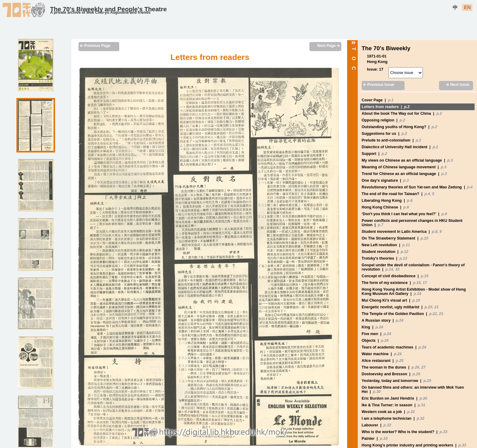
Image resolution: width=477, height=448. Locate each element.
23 (441, 314)
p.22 (433, 314)
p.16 (417, 283)
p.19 (416, 300)
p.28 (416, 374)
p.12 (404, 252)
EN (467, 7)
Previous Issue (379, 85)
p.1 (391, 100)
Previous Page (95, 46)
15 (397, 269)
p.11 (406, 245)
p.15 (425, 276)
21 (437, 307)
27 (423, 367)
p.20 (428, 307)
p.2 (407, 107)
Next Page (329, 46)
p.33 (443, 432)
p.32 (411, 412)
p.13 (403, 258)
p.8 (435, 232)
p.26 (415, 367)
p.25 (400, 361)
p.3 (450, 160)
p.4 (470, 187)
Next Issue (458, 85)
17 (425, 283)
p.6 (410, 201)
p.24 (400, 320)
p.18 (418, 294)
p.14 (389, 269)
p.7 (381, 225)
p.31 (421, 405)
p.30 (377, 392)
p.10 (424, 238)
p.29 (427, 381)
